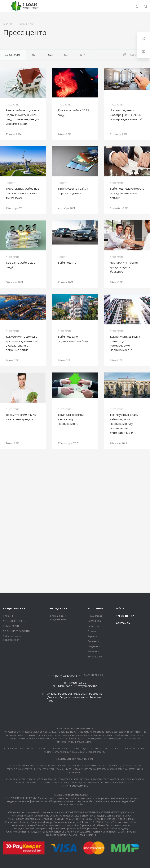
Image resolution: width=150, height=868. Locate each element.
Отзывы (92, 631)
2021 (66, 55)
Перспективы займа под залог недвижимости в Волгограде (23, 193)
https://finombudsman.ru (75, 786)
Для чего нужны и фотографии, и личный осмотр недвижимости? (126, 115)
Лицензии (93, 641)
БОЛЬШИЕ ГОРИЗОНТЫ (17, 631)
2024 (34, 55)
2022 (50, 55)
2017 (82, 55)
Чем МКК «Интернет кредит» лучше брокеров (124, 267)
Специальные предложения (58, 618)
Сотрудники (95, 621)
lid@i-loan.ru (66, 686)
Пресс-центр (125, 616)
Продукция (59, 609)
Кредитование (14, 609)
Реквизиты (94, 651)
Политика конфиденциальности (75, 728)
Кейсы (120, 609)
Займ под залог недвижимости (12, 638)
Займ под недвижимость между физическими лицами (127, 193)
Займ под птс (67, 262)
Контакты (123, 623)
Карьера (93, 636)
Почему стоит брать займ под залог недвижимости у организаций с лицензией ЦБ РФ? (124, 424)
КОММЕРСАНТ (11, 626)
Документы (94, 646)
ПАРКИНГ (8, 616)
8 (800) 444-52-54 (65, 676)
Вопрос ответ (95, 657)
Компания (95, 609)
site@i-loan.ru (78, 683)
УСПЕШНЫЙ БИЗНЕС (15, 621)
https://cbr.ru (64, 779)
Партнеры (93, 626)
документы (13, 769)
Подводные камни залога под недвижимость (71, 419)
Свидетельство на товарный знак (75, 759)
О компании (95, 616)
